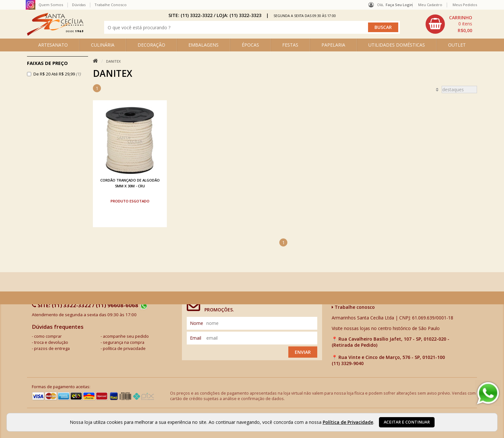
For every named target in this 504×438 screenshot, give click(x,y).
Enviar (303, 352)
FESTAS (290, 45)
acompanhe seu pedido (126, 336)
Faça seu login (399, 5)
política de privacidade (124, 349)
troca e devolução (51, 342)
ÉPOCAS (250, 45)
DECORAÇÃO (151, 45)
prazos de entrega (52, 349)
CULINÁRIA (103, 45)
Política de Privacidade (348, 422)
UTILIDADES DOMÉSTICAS (397, 45)
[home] (55, 34)
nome (197, 323)
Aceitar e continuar (407, 422)
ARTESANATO (53, 45)
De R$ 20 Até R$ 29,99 (57, 74)
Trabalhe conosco (353, 307)
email (196, 338)
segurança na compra (124, 342)
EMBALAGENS (203, 45)
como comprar (48, 336)
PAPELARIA (333, 45)
